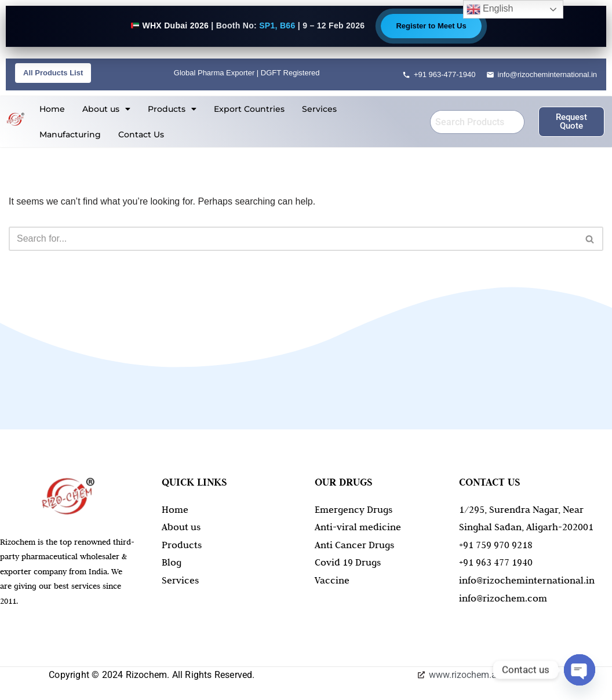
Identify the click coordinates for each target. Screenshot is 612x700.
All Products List (53, 73)
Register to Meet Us (431, 26)
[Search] (293, 239)
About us (106, 109)
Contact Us (141, 134)
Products (172, 109)
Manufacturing (70, 134)
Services (319, 109)
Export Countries (249, 109)
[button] (106, 109)
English (490, 9)
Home (52, 109)
